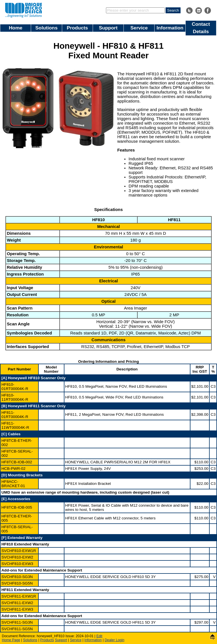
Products (77, 28)
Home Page (11, 640)
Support (108, 28)
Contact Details (201, 28)
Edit (99, 636)
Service (139, 28)
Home (16, 28)
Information (170, 28)
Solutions (46, 28)
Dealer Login (114, 640)
